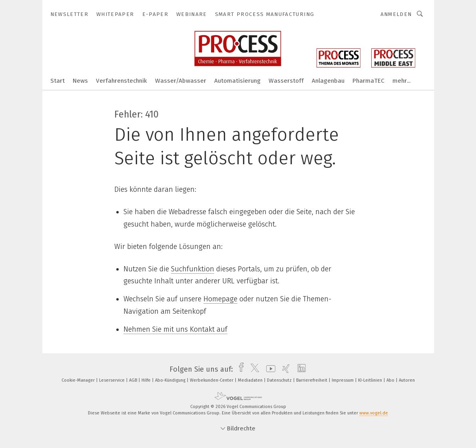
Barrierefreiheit (312, 380)
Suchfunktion (193, 269)
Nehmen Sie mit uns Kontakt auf (175, 329)
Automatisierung (237, 81)
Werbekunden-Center (212, 380)
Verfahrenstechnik (121, 81)
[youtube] (269, 369)
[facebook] (239, 369)
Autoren (407, 380)
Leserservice (113, 380)
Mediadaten (251, 380)
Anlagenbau (328, 81)
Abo (391, 380)
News (80, 81)
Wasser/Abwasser (181, 81)
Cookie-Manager (79, 380)
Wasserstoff (286, 81)
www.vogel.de (374, 413)
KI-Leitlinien (371, 380)
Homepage (220, 299)
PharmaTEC (368, 81)
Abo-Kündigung (171, 380)
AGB (134, 380)
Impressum (343, 380)
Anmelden (396, 14)
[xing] (284, 369)
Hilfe (147, 380)
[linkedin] (300, 369)
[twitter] (253, 369)
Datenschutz (280, 380)
